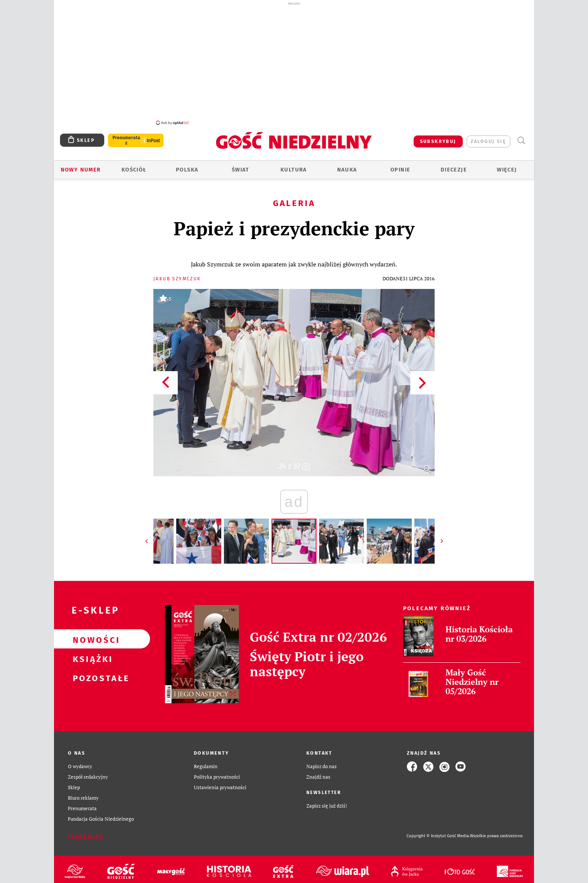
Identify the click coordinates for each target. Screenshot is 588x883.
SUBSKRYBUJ (438, 137)
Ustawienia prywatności (220, 783)
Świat (241, 165)
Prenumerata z (126, 136)
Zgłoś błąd (85, 832)
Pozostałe (90, 673)
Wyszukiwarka (521, 136)
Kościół (134, 165)
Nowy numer (81, 165)
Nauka (347, 165)
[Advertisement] (294, 63)
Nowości (90, 635)
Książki (90, 654)
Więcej (507, 165)
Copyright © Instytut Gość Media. (438, 832)
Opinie (400, 165)
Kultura (294, 165)
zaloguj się (488, 137)
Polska (187, 165)
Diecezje (454, 165)
